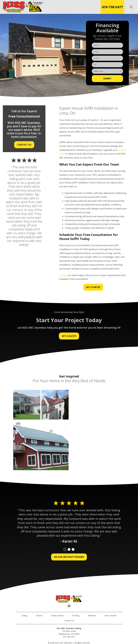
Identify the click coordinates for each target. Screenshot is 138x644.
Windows (92, 616)
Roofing (76, 616)
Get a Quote (69, 336)
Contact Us (24, 145)
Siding (24, 616)
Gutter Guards (57, 616)
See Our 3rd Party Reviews (69, 557)
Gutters (39, 616)
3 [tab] (73, 549)
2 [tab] (69, 549)
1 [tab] (65, 549)
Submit (107, 79)
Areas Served (111, 616)
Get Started (93, 287)
